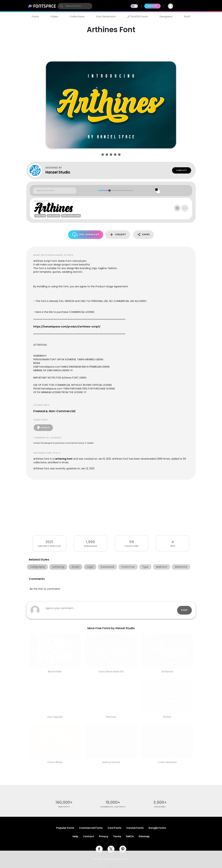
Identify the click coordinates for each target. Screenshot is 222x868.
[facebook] (99, 849)
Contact (182, 170)
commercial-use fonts (113, 807)
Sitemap (144, 836)
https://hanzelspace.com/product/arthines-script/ (67, 327)
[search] (75, 6)
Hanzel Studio (58, 172)
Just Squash (55, 717)
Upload (152, 6)
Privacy (104, 836)
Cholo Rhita (55, 762)
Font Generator (106, 17)
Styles (54, 17)
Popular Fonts (65, 828)
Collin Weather (167, 762)
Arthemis (167, 672)
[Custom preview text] (55, 191)
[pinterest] (123, 849)
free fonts (64, 807)
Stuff (187, 17)
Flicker (167, 717)
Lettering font (64, 459)
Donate (43, 428)
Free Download (86, 235)
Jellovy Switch (111, 762)
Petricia (111, 717)
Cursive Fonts (135, 828)
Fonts (35, 17)
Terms (117, 836)
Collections (77, 17)
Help (75, 836)
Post (184, 610)
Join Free (186, 6)
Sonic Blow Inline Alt (111, 672)
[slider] (109, 190)
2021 (49, 542)
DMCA (130, 836)
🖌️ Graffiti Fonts (138, 17)
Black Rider (55, 672)
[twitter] (111, 849)
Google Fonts (157, 828)
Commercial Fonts (91, 828)
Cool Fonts (114, 828)
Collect (118, 235)
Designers (166, 17)
